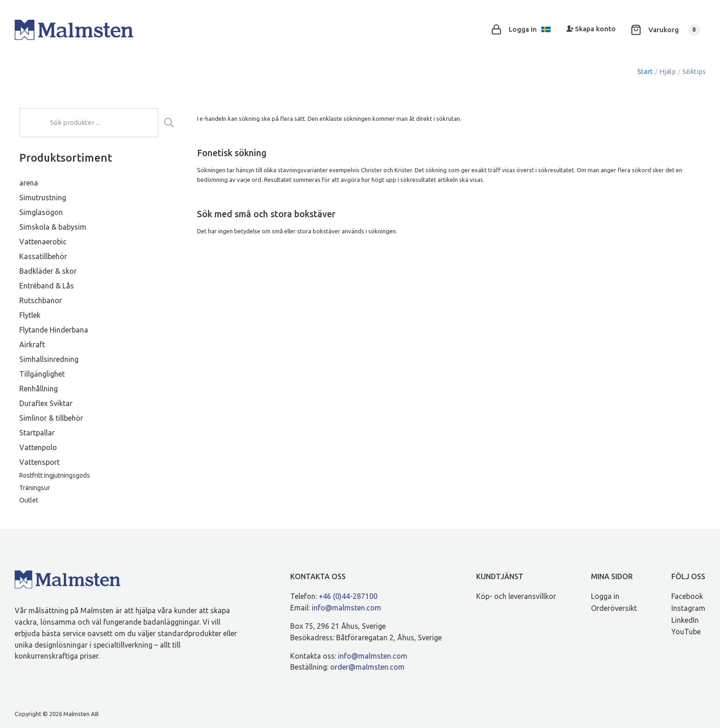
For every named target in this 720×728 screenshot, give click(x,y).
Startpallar (37, 433)
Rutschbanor (41, 300)
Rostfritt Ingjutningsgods (55, 475)
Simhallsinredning (49, 359)
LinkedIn (685, 620)
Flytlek (30, 315)
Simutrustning (43, 198)
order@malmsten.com (367, 667)
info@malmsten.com (346, 608)
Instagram (688, 608)
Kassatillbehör (43, 256)
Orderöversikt (614, 608)
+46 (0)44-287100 (348, 596)
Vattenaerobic (43, 242)
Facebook (687, 596)
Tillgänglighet (42, 374)
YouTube (686, 632)
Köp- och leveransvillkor (516, 596)
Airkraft (32, 344)
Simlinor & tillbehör (51, 418)
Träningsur (35, 488)
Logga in (605, 596)
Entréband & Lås (47, 286)
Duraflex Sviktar (46, 403)
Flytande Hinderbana (54, 330)
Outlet (29, 500)
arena (29, 183)
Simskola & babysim (53, 227)
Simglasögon (41, 212)
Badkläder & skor (48, 271)
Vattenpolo (38, 447)
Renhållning (39, 389)
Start (645, 71)
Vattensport (39, 462)
